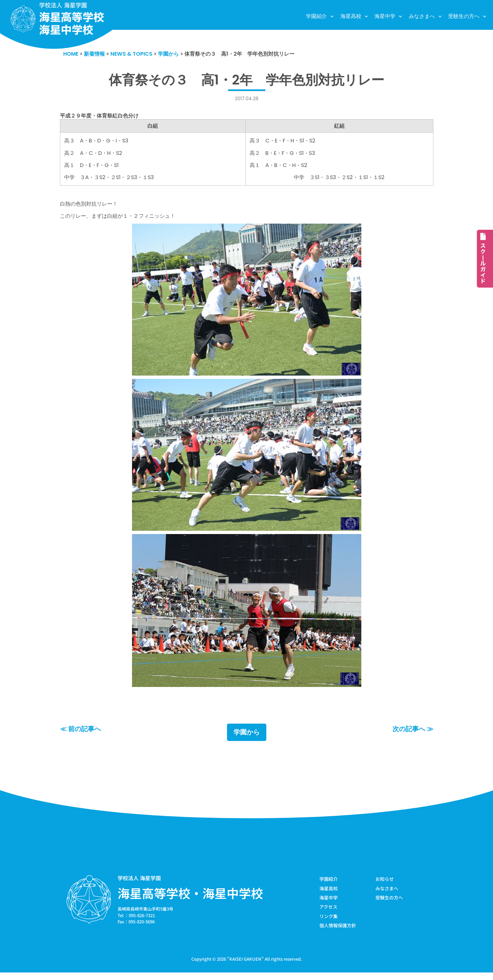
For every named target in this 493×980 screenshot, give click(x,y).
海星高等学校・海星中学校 (190, 899)
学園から (247, 739)
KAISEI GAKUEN (245, 966)
